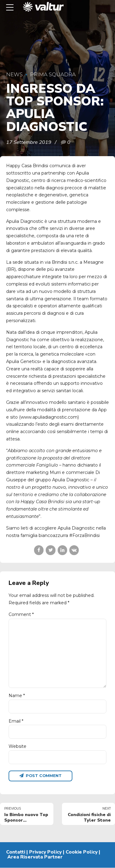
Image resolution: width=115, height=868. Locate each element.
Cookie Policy (82, 852)
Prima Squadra (53, 74)
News (14, 74)
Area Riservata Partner (35, 857)
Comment (21, 614)
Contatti (16, 852)
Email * (16, 721)
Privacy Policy (45, 852)
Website (17, 747)
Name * (17, 696)
